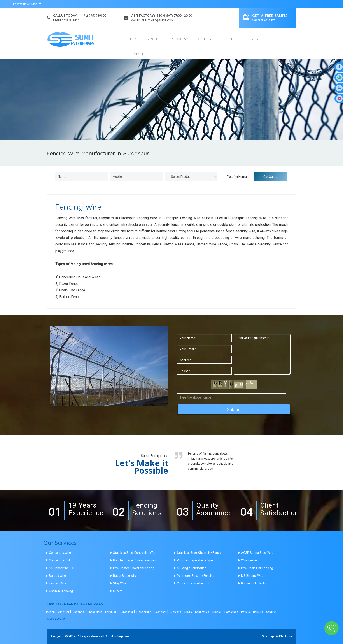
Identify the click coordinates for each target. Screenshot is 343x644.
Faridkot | (112, 612)
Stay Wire (120, 583)
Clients (228, 39)
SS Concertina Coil (62, 568)
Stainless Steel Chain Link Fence (199, 553)
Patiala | (247, 612)
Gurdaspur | (128, 612)
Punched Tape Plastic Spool (196, 560)
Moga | (189, 612)
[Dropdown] (191, 177)
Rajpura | (259, 612)
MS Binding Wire (252, 576)
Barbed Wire (57, 576)
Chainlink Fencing (61, 591)
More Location (57, 619)
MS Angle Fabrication (192, 568)
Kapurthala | (203, 612)
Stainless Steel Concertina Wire (135, 553)
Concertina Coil (59, 560)
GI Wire (118, 591)
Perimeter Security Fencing (196, 576)
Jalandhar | (161, 612)
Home (133, 39)
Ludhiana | (177, 612)
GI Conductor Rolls (254, 583)
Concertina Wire (60, 553)
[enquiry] (247, 18)
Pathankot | (232, 612)
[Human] (224, 177)
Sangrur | (272, 612)
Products (178, 39)
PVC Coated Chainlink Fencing (134, 568)
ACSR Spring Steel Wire (257, 553)
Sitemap (268, 636)
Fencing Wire (58, 583)
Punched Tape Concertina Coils (135, 560)
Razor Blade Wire (125, 576)
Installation (255, 39)
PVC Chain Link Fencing (257, 568)
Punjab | (52, 612)
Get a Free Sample (270, 18)
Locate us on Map (27, 4)
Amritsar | (65, 612)
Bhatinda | (80, 612)
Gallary (205, 39)
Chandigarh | (96, 612)
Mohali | (218, 612)
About (153, 39)
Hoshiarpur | (145, 612)
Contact (136, 54)
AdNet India (284, 636)
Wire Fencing (250, 560)
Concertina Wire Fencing (194, 583)
